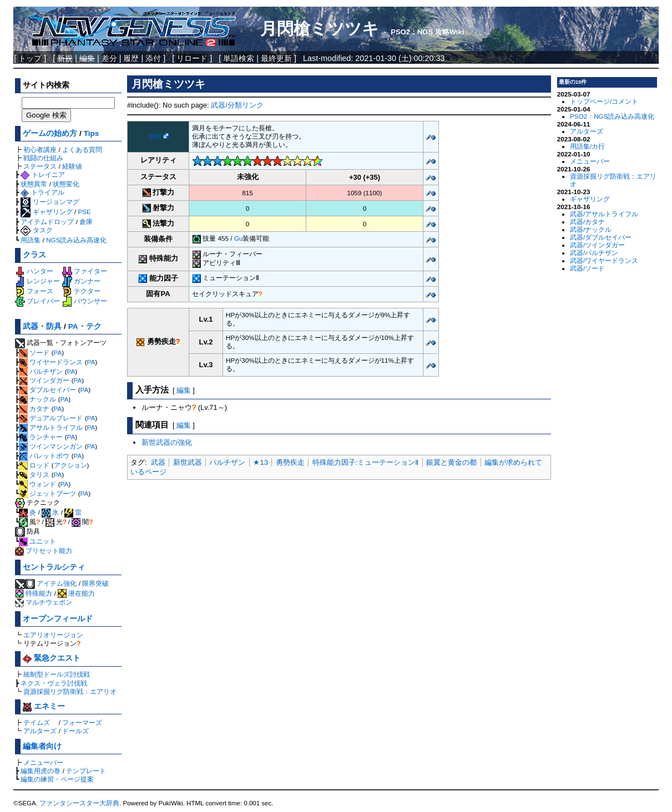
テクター (81, 291)
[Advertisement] (339, 565)
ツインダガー (44, 380)
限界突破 (95, 583)
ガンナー (81, 281)
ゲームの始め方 (50, 133)
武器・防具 (42, 326)
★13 (260, 462)
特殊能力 (34, 593)
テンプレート (86, 771)
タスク (36, 230)
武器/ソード (587, 268)
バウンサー (85, 301)
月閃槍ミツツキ (320, 29)
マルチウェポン (44, 602)
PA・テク (85, 326)
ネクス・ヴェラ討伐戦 (54, 683)
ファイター (85, 271)
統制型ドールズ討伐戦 (57, 674)
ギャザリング (46, 212)
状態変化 (66, 184)
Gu (239, 238)
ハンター (34, 271)
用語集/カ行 (587, 146)
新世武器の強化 (167, 442)
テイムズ (37, 722)
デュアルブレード (51, 418)
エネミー (44, 706)
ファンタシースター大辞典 (79, 803)
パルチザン (41, 371)
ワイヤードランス (51, 362)
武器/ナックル (591, 229)
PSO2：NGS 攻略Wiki (427, 32)
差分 (109, 58)
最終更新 (276, 58)
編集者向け (42, 746)
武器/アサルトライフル (604, 214)
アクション (70, 465)
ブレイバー (37, 301)
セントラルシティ (54, 567)
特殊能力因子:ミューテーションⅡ (366, 462)
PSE (84, 212)
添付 (153, 58)
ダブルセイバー (47, 390)
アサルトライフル (51, 427)
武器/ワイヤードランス (604, 260)
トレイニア (42, 174)
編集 (184, 390)
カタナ (34, 408)
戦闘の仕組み (43, 158)
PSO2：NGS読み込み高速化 (612, 116)
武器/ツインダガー (597, 245)
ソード (34, 352)
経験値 (72, 166)
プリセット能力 (44, 550)
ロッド (34, 465)
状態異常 (34, 184)
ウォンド (37, 484)
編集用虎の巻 (41, 771)
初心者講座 (40, 149)
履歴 (131, 58)
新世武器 (188, 462)
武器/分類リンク (237, 105)
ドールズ (75, 731)
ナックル (37, 399)
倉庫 (86, 222)
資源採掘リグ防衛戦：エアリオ (70, 691)
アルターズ (40, 731)
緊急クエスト (52, 658)
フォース (34, 291)
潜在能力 (76, 593)
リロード (192, 58)
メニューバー (43, 762)
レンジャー (37, 281)
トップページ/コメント (604, 101)
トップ (30, 58)
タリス (34, 474)
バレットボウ (44, 456)
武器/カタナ (587, 222)
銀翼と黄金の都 (451, 462)
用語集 (31, 240)
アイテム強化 (57, 583)
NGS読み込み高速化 (76, 240)
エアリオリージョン (53, 635)
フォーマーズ (82, 722)
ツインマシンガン (51, 446)
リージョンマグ (50, 202)
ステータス (40, 166)
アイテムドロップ (47, 222)
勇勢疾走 (290, 462)
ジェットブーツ (47, 493)
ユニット (37, 541)
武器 (158, 462)
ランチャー (41, 437)
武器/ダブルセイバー (601, 237)
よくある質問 (82, 149)
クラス (34, 255)
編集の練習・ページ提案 (57, 779)
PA (58, 352)
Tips (92, 133)
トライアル (42, 192)
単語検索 (239, 58)
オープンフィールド (58, 619)
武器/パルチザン (594, 253)
